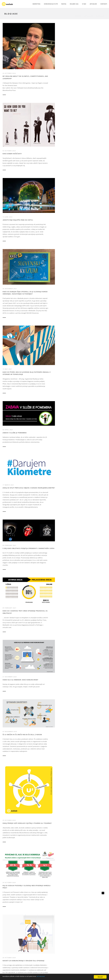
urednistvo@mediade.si (89, 947)
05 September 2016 (11, 703)
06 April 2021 (35, 128)
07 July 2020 (34, 388)
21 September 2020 (63, 294)
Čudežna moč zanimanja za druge (94, 301)
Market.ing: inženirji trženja (65, 792)
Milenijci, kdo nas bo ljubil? (38, 543)
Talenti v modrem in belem (94, 541)
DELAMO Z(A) (74, 4)
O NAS (84, 4)
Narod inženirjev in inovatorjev (64, 543)
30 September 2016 (90, 631)
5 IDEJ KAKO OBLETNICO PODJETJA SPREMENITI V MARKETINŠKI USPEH (92, 132)
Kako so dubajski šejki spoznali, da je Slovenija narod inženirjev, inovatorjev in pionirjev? (93, 50)
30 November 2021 (90, 43)
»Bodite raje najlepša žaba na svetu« (67, 47)
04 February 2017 (10, 631)
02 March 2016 (35, 788)
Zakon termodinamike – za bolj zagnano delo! (14, 543)
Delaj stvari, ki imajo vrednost (65, 707)
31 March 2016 (9, 788)
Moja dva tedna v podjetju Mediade (14, 467)
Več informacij (56, 977)
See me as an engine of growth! (92, 707)
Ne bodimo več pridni (12, 633)
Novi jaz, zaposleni (90, 633)
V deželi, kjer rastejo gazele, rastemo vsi (38, 392)
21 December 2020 (37, 217)
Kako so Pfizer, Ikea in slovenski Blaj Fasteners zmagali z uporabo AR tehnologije (14, 141)
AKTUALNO (93, 4)
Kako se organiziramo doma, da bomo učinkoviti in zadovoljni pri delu (41, 876)
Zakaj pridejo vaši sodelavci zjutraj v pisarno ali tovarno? (94, 231)
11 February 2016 (63, 788)
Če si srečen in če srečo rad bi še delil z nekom (68, 219)
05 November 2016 (63, 631)
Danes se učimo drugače (40, 791)
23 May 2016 (61, 703)
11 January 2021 (36, 871)
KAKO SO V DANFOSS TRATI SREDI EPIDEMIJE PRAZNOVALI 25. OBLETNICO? (14, 219)
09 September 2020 (90, 297)
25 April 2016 (88, 703)
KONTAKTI (104, 4)
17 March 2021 (62, 129)
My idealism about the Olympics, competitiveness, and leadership (14, 53)
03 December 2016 (37, 631)
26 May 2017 (34, 538)
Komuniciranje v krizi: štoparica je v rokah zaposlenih (92, 393)
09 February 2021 (89, 127)
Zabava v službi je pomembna (37, 132)
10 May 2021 (8, 134)
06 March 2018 (88, 463)
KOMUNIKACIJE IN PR (51, 4)
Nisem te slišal (36, 706)
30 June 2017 (8, 538)
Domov (78, 14)
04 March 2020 (9, 463)
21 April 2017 (61, 538)
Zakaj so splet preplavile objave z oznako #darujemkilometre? (66, 134)
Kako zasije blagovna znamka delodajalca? (91, 467)
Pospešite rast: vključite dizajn (66, 635)
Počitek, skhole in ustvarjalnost (11, 882)
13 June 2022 (61, 43)
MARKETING (37, 4)
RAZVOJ (64, 4)
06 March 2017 (88, 538)
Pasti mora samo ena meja (67, 459)
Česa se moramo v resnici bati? (14, 392)
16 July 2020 (8, 388)
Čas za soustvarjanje (12, 791)
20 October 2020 (10, 293)
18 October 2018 (36, 463)
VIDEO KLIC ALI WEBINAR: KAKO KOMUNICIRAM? (39, 221)
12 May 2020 (87, 388)
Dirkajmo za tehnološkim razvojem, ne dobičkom (67, 387)
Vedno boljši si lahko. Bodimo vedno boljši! (92, 792)
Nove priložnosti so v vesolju (39, 635)
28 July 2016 (34, 703)
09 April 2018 (61, 456)
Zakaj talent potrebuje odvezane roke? (39, 467)
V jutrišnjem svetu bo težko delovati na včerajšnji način (15, 709)
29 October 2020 (89, 226)
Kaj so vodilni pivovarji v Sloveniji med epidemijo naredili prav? (14, 298)
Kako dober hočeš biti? (39, 50)
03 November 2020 (63, 215)
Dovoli (99, 977)
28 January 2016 (10, 878)
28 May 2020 (61, 382)
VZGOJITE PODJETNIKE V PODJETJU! (65, 298)
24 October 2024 (10, 48)
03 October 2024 (36, 47)
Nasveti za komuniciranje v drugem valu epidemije (41, 301)
